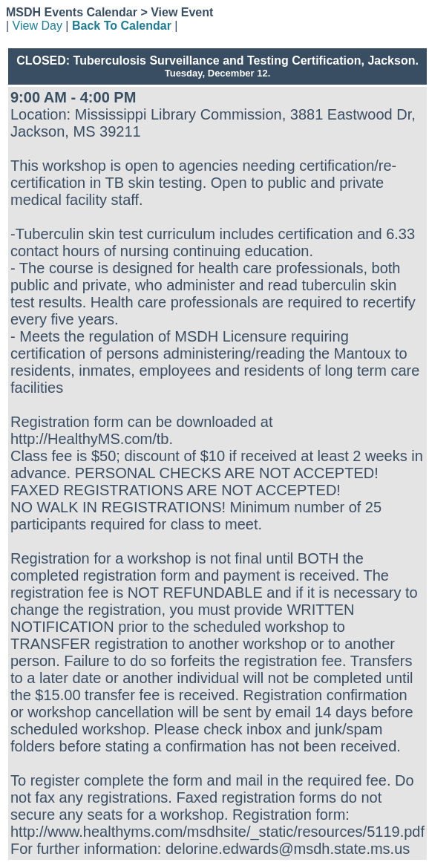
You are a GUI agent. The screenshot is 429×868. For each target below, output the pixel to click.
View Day (37, 26)
